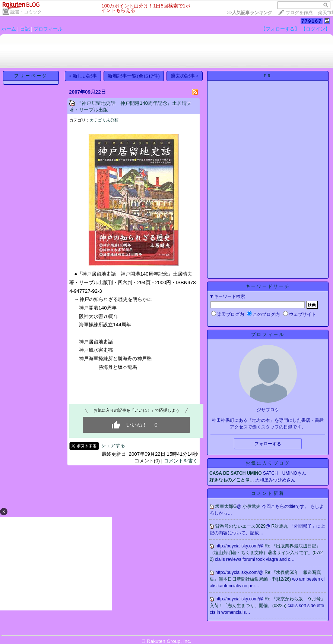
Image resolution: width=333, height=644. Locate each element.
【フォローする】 (280, 29)
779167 (312, 21)
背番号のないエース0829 (240, 526)
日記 (25, 29)
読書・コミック (26, 12)
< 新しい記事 (83, 76)
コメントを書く (181, 461)
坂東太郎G (226, 506)
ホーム (9, 29)
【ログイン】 (315, 29)
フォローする (268, 444)
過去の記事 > (185, 76)
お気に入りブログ (268, 463)
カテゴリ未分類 (104, 120)
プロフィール (48, 29)
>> (250, 13)
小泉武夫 (252, 506)
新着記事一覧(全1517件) (134, 76)
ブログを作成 (299, 13)
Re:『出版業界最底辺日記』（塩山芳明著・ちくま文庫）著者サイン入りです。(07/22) (266, 553)
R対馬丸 (280, 526)
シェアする (113, 445)
